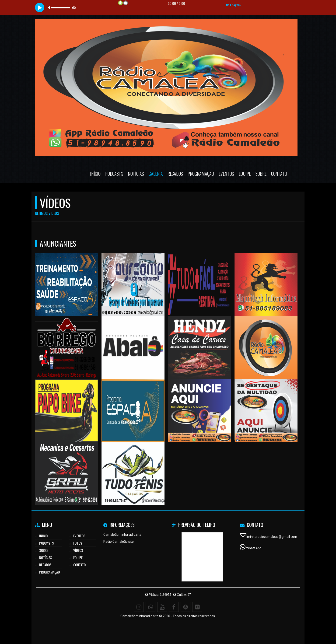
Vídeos (78, 550)
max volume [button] (74, 8)
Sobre (261, 174)
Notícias (136, 174)
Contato (279, 174)
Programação (201, 174)
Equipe (245, 174)
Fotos (78, 543)
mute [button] (50, 8)
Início (95, 174)
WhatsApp (254, 548)
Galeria (156, 174)
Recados (175, 174)
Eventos (226, 174)
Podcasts (114, 174)
